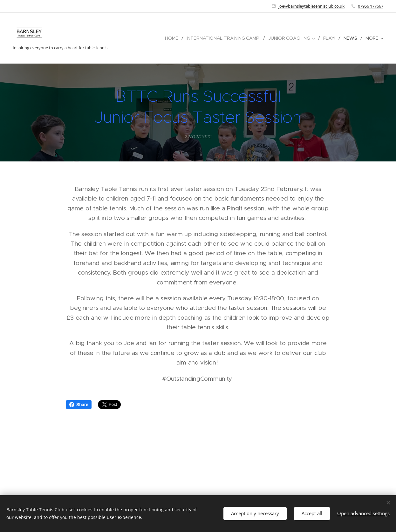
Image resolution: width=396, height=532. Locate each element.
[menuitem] (172, 38)
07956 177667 (371, 6)
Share (79, 405)
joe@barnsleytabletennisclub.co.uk (311, 6)
